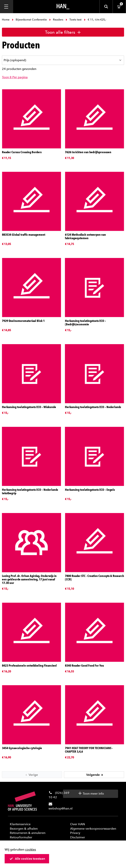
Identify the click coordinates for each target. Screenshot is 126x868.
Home (6, 20)
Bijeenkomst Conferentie (29, 20)
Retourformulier (21, 837)
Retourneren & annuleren (28, 833)
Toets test (74, 20)
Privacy (75, 833)
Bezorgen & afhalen (24, 829)
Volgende (95, 775)
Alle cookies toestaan (27, 859)
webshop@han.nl (60, 808)
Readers (56, 20)
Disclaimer (78, 837)
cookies (31, 850)
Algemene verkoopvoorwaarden (93, 829)
